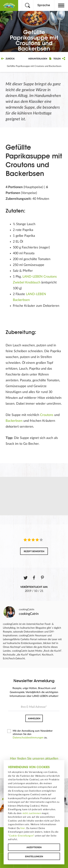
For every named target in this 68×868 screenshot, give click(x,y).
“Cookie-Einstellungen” (21, 836)
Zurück (8, 59)
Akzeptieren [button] (34, 847)
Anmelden (34, 719)
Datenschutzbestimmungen (28, 738)
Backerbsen (14, 421)
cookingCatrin (27, 610)
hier (23, 828)
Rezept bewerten (34, 551)
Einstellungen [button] (34, 857)
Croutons (47, 415)
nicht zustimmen (32, 813)
